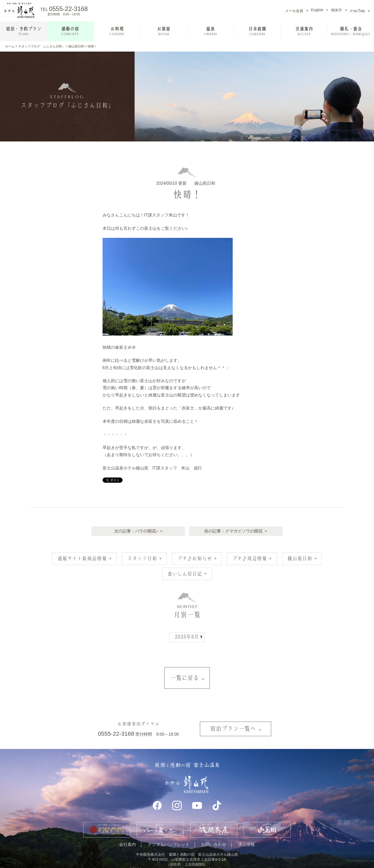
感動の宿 (70, 31)
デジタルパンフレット (169, 827)
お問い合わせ (214, 827)
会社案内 (128, 827)
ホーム (10, 46)
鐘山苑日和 (76, 46)
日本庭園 (257, 31)
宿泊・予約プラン (23, 31)
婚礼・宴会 (351, 31)
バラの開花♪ (145, 527)
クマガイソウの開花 (245, 527)
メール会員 (294, 11)
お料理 (117, 31)
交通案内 (304, 31)
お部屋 (164, 31)
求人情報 (246, 827)
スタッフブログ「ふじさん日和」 (42, 46)
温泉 (210, 31)
